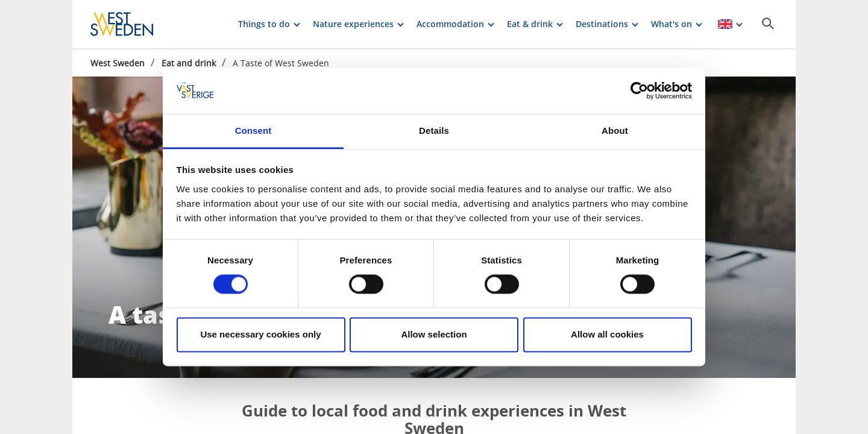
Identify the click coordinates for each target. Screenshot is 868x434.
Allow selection (434, 334)
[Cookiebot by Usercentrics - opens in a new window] (639, 91)
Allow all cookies (607, 334)
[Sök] (768, 24)
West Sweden (118, 63)
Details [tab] (434, 131)
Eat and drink (189, 63)
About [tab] (615, 131)
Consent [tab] (253, 131)
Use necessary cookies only (260, 334)
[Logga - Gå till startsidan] (133, 24)
